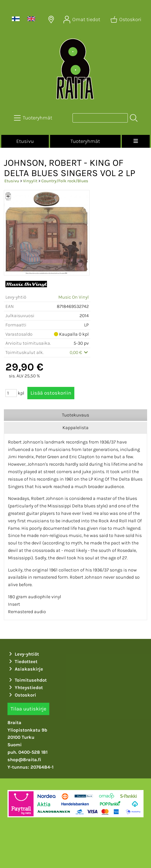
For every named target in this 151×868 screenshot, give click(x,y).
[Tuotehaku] (100, 118)
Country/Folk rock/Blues (65, 181)
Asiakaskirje (25, 669)
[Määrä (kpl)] (11, 393)
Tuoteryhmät (85, 141)
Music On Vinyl (74, 297)
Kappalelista (76, 428)
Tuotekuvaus (76, 415)
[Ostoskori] (126, 20)
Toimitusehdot (27, 680)
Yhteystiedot (25, 688)
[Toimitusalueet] (51, 20)
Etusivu (25, 141)
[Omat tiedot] (82, 20)
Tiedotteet (22, 662)
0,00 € (79, 352)
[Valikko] (136, 141)
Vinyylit (30, 181)
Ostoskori (22, 695)
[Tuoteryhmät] (34, 118)
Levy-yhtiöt (23, 654)
